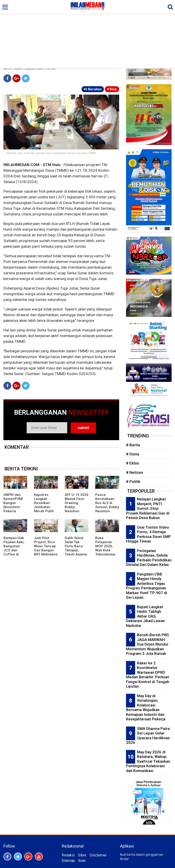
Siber (82, 855)
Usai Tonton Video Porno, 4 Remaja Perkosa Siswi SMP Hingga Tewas (148, 534)
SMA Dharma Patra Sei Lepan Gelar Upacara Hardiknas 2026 (148, 736)
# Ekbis (133, 463)
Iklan (82, 861)
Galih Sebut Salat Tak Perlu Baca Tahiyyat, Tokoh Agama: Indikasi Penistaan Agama (76, 552)
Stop (112, 89)
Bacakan (93, 89)
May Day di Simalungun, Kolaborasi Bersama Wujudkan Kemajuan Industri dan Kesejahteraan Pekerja (146, 708)
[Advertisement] (87, 34)
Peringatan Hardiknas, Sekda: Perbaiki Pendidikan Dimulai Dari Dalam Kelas (149, 558)
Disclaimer (98, 855)
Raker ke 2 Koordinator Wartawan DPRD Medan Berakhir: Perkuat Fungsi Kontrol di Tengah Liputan (148, 675)
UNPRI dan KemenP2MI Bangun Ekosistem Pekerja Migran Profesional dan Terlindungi (13, 511)
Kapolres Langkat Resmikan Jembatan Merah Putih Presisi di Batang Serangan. (44, 509)
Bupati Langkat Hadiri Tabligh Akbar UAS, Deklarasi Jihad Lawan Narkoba (145, 616)
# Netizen (135, 472)
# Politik (133, 482)
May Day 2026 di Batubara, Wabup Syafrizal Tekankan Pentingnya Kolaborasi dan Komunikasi (148, 761)
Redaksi (68, 855)
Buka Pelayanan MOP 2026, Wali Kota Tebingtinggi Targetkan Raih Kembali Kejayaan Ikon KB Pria (107, 554)
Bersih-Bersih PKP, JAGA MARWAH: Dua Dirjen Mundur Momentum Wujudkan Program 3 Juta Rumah (148, 644)
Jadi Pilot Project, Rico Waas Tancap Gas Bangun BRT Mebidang (46, 546)
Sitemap (68, 861)
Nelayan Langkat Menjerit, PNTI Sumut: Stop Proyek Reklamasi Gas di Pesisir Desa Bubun (148, 508)
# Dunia (133, 454)
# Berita (133, 445)
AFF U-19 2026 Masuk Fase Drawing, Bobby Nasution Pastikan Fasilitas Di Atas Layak (77, 509)
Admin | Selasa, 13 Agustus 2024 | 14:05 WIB (30, 69)
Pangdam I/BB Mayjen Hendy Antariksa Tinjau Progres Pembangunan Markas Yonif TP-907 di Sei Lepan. (147, 586)
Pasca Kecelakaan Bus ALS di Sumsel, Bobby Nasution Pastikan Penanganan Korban (107, 509)
